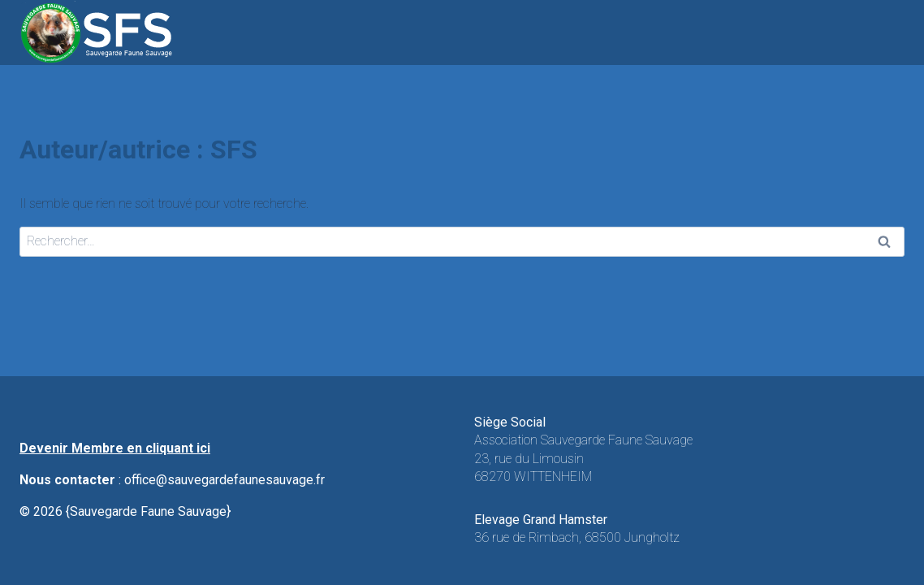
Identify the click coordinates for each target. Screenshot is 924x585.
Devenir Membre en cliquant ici (115, 448)
